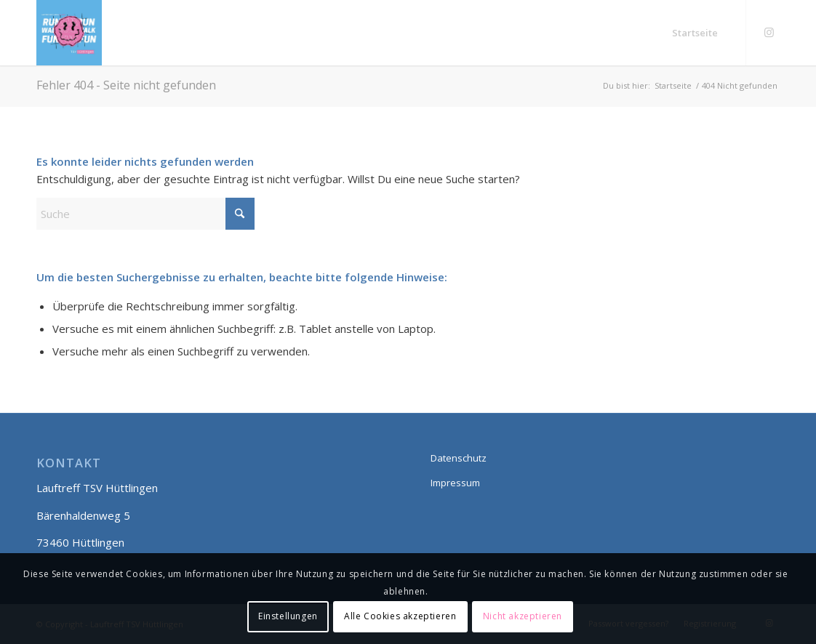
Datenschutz (459, 458)
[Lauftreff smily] (69, 33)
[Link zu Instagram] (769, 32)
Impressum (455, 483)
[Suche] (145, 214)
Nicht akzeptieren (523, 616)
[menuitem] (695, 33)
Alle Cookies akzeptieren (400, 616)
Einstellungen (288, 616)
